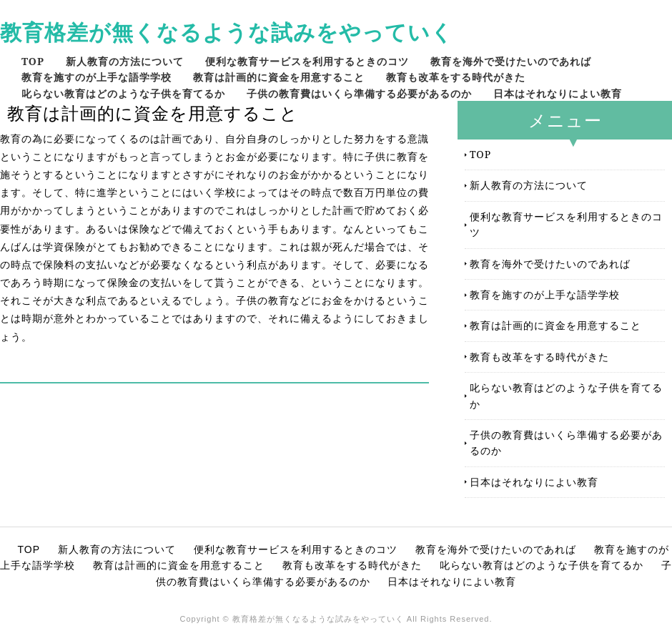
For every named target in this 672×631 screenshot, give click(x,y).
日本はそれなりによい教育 (558, 93)
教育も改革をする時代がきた (456, 77)
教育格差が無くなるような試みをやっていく (227, 32)
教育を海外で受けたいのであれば (511, 61)
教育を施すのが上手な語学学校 (97, 77)
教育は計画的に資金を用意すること (279, 77)
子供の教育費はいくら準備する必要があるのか (359, 93)
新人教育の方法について (125, 61)
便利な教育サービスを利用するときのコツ (307, 61)
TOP (33, 61)
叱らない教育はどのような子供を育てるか (123, 93)
